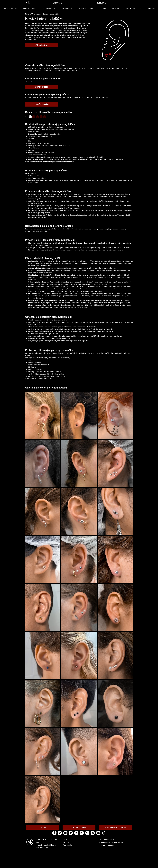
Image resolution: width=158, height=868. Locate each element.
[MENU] (28, 2)
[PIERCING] (101, 3)
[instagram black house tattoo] (82, 833)
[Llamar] (43, 827)
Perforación (67, 842)
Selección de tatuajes (108, 840)
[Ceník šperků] (42, 104)
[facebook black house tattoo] (54, 833)
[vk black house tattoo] (87, 833)
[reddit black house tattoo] (98, 833)
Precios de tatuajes (107, 845)
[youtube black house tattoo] (65, 833)
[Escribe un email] (79, 827)
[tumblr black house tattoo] (76, 833)
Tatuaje (66, 840)
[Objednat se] (42, 45)
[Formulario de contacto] (115, 827)
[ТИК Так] (104, 833)
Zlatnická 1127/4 (43, 848)
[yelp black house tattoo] (93, 833)
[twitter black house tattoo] (60, 833)
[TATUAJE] (57, 3)
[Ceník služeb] (42, 87)
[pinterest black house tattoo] (71, 833)
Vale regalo (67, 845)
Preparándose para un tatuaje (111, 842)
